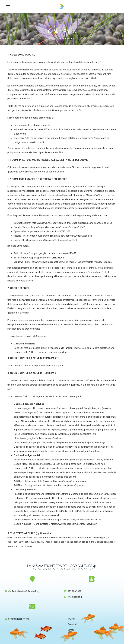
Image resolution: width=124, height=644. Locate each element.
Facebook (73, 624)
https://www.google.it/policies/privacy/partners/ (39, 438)
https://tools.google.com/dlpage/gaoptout (78, 451)
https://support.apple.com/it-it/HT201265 (49, 231)
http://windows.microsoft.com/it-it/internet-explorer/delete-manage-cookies (72, 223)
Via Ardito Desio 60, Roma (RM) (24, 591)
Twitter (72, 619)
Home (52, 39)
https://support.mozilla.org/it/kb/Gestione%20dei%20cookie (61, 236)
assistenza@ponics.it (19, 619)
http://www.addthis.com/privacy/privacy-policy (62, 481)
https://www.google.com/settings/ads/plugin (74, 524)
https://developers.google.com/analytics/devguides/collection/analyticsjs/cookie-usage (59, 443)
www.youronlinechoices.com (72, 272)
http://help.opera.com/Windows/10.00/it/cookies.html (49, 240)
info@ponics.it (75, 597)
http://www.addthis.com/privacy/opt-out (63, 485)
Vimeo (71, 630)
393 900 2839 (74, 591)
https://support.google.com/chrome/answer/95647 (58, 227)
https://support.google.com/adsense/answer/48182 (74, 520)
